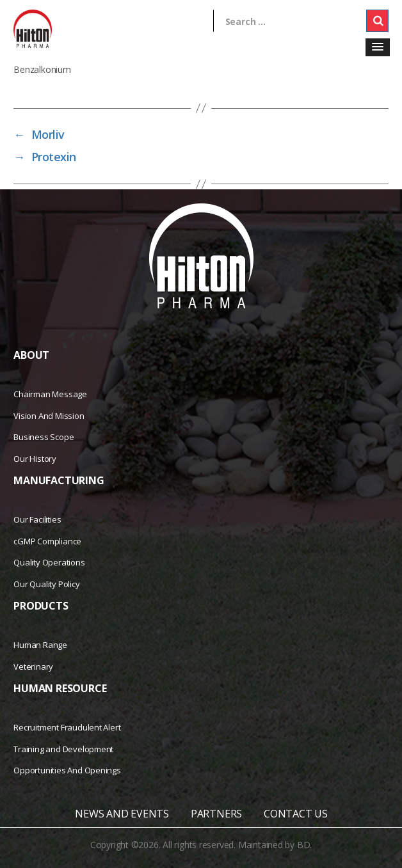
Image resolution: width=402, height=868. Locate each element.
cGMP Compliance (47, 541)
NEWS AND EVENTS (122, 814)
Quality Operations (49, 562)
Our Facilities (37, 519)
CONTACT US (296, 814)
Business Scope (44, 437)
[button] (378, 47)
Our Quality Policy (46, 584)
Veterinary (33, 667)
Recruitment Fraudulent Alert (67, 727)
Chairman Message (50, 394)
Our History (35, 459)
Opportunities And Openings (67, 770)
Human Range (40, 645)
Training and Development (63, 749)
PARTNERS (216, 814)
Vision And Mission (49, 416)
